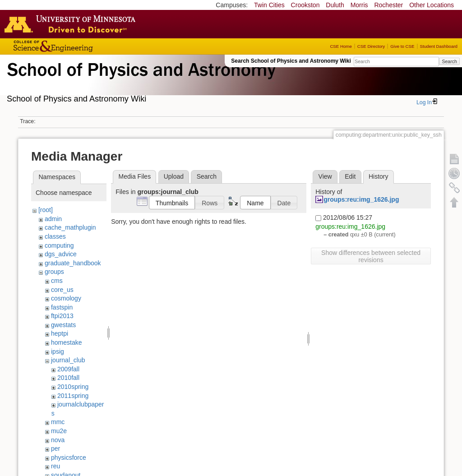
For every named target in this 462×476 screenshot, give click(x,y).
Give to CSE (402, 46)
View (325, 176)
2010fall (68, 378)
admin (53, 219)
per (55, 448)
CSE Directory (371, 46)
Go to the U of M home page (72, 24)
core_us (62, 290)
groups (54, 272)
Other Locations (432, 5)
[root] (46, 210)
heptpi (60, 333)
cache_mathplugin (70, 227)
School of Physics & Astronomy (140, 80)
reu (55, 466)
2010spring (73, 387)
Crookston (305, 5)
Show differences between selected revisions (371, 256)
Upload (174, 176)
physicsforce (69, 458)
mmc (58, 422)
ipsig (58, 351)
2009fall (68, 369)
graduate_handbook (73, 263)
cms (57, 281)
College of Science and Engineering (81, 46)
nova (58, 440)
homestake (66, 342)
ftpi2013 (62, 316)
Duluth (335, 5)
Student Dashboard (439, 46)
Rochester (388, 5)
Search (449, 61)
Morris (359, 5)
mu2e (59, 431)
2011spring (73, 396)
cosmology (66, 298)
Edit (350, 176)
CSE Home (341, 46)
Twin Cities (269, 5)
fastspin (62, 307)
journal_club (68, 360)
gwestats (63, 325)
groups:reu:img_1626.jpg (361, 199)
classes (55, 236)
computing (59, 245)
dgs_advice (61, 254)
